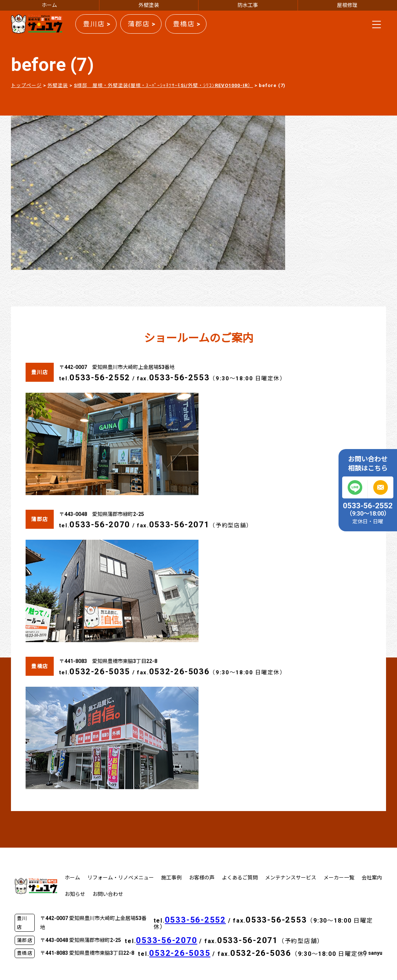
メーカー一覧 (339, 878)
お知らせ (75, 894)
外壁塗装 (149, 5)
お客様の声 (202, 878)
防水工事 (248, 5)
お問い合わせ (108, 894)
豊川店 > (97, 24)
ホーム (49, 5)
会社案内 (372, 878)
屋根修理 (347, 5)
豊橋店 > (187, 24)
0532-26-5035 (100, 672)
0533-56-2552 (100, 378)
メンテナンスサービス (291, 878)
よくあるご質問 (240, 878)
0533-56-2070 (100, 525)
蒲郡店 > (142, 24)
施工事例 (171, 878)
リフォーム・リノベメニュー (121, 878)
